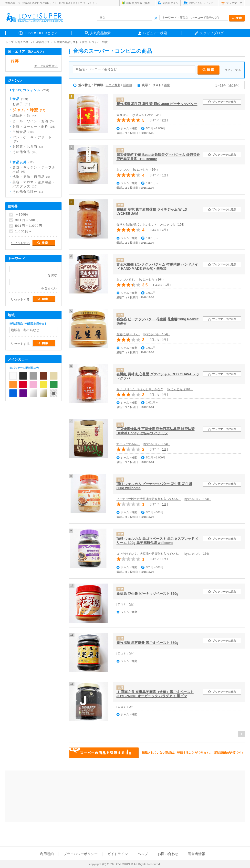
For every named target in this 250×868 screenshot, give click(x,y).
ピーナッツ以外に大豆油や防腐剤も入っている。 (149, 499)
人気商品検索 (100, 33)
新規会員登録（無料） (140, 3)
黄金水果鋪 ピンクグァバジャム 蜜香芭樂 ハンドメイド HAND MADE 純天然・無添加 (157, 266)
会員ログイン (170, 3)
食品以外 (24, 162)
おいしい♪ (123, 170)
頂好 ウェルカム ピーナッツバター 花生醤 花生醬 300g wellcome (154, 486)
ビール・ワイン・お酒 (34, 121)
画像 (167, 85)
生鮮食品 (24, 132)
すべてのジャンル (31, 90)
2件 (164, 120)
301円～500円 (27, 220)
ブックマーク (234, 3)
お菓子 (22, 104)
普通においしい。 (128, 334)
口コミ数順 (113, 85)
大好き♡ (122, 115)
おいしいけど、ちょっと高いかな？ (140, 389)
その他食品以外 (28, 192)
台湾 (15, 61)
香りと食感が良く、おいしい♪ (136, 225)
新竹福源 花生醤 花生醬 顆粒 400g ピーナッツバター (157, 104)
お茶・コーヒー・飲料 (35, 126)
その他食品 (26, 152)
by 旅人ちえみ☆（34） (147, 115)
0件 (131, 604)
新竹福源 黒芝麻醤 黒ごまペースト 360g (147, 643)
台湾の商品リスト (67, 42)
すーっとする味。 (128, 444)
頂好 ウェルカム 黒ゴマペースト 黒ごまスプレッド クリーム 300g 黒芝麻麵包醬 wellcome (158, 541)
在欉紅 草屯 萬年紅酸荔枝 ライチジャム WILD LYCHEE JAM (152, 212)
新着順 (127, 85)
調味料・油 (26, 116)
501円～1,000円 (29, 226)
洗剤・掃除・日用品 (32, 177)
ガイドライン (118, 854)
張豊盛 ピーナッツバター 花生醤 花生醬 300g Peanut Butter (157, 321)
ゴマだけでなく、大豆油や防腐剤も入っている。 (149, 554)
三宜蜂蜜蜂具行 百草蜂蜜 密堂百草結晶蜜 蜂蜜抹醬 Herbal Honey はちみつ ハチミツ (156, 431)
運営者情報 (197, 854)
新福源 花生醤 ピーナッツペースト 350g (147, 594)
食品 (85, 42)
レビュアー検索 (155, 33)
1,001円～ (24, 231)
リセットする (233, 70)
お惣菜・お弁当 (28, 146)
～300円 (22, 215)
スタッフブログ (212, 33)
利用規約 (47, 854)
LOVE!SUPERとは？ (41, 33)
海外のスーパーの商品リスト (35, 42)
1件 (164, 175)
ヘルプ (143, 854)
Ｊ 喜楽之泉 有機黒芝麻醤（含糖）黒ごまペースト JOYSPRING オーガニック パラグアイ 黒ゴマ (155, 694)
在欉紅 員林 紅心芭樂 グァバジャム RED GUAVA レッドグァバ (158, 376)
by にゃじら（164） (146, 170)
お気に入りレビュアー (203, 3)
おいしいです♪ (126, 280)
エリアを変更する (46, 66)
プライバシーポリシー (81, 854)
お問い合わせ (168, 854)
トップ (10, 42)
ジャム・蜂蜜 (100, 42)
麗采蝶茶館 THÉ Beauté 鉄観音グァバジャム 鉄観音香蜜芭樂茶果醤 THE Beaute (158, 157)
